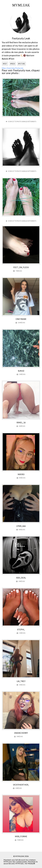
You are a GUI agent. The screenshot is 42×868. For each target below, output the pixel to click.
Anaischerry (21, 733)
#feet (5, 64)
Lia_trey (21, 681)
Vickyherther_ (21, 785)
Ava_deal (21, 578)
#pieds (13, 64)
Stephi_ (21, 630)
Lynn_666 (21, 526)
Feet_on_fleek (21, 267)
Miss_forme (21, 836)
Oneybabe (21, 319)
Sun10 (21, 371)
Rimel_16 (21, 423)
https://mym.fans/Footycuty (13, 68)
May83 (21, 474)
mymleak (21, 5)
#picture (22, 64)
